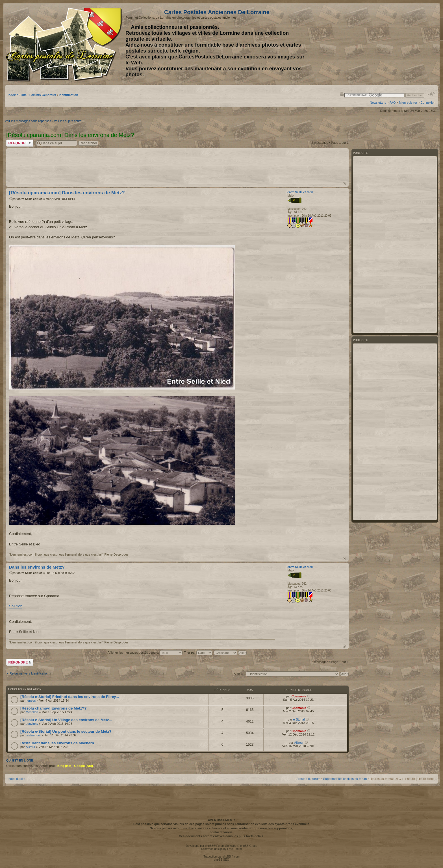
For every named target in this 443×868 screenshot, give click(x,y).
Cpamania (299, 696)
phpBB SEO (221, 860)
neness (31, 701)
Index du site (17, 95)
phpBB (209, 846)
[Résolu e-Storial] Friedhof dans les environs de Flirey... (70, 697)
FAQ (392, 103)
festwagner (33, 735)
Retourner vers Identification (29, 673)
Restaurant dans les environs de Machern (57, 743)
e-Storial (299, 719)
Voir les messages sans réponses (28, 121)
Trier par (198, 652)
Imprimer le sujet (342, 94)
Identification (68, 95)
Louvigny (32, 724)
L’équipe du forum (308, 779)
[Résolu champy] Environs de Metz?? (53, 708)
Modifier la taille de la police (431, 94)
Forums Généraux (43, 95)
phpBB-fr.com (231, 857)
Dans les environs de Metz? (37, 567)
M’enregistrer (408, 103)
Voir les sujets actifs (68, 121)
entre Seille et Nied (30, 199)
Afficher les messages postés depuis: (145, 652)
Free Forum (234, 849)
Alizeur (31, 747)
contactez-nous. (221, 832)
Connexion (428, 103)
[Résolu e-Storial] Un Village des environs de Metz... (66, 720)
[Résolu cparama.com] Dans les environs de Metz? (67, 193)
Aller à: (238, 674)
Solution (16, 606)
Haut (344, 184)
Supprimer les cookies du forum (345, 779)
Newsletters (378, 103)
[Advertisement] (391, 44)
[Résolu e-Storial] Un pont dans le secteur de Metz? (66, 731)
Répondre (20, 143)
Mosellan (32, 712)
